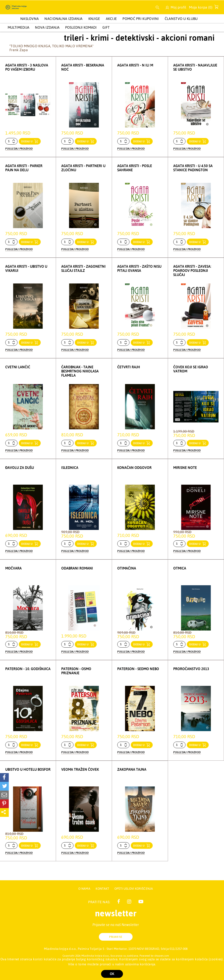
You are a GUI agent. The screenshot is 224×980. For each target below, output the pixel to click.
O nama (84, 889)
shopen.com (162, 956)
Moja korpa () (202, 8)
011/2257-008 (178, 949)
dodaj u (27, 141)
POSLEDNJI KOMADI (81, 27)
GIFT (106, 27)
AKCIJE (111, 19)
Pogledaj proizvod (19, 148)
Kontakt (103, 889)
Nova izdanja (47, 27)
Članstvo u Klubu (181, 19)
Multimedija (18, 27)
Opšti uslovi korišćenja (134, 889)
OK (112, 974)
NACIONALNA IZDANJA (63, 19)
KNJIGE (94, 19)
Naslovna (30, 19)
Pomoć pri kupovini (141, 19)
